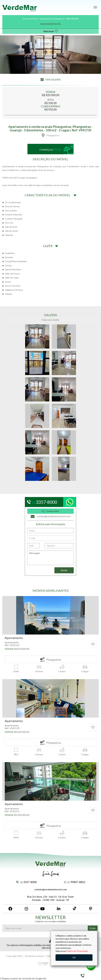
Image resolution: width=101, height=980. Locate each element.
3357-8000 (26, 882)
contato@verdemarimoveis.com (51, 889)
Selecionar (51, 31)
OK (74, 957)
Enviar (64, 570)
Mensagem (50, 558)
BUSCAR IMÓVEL (51, 24)
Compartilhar (51, 511)
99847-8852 (75, 882)
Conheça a (50, 150)
